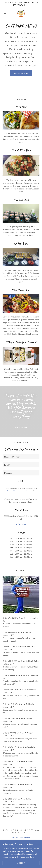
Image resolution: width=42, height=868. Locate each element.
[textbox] (21, 457)
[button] (3, 13)
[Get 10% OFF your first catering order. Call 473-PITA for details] (21, 4)
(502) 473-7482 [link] (21, 524)
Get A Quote (21, 427)
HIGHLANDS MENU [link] (21, 837)
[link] (21, 13)
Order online (21, 73)
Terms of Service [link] (25, 491)
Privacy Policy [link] (12, 491)
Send (21, 481)
